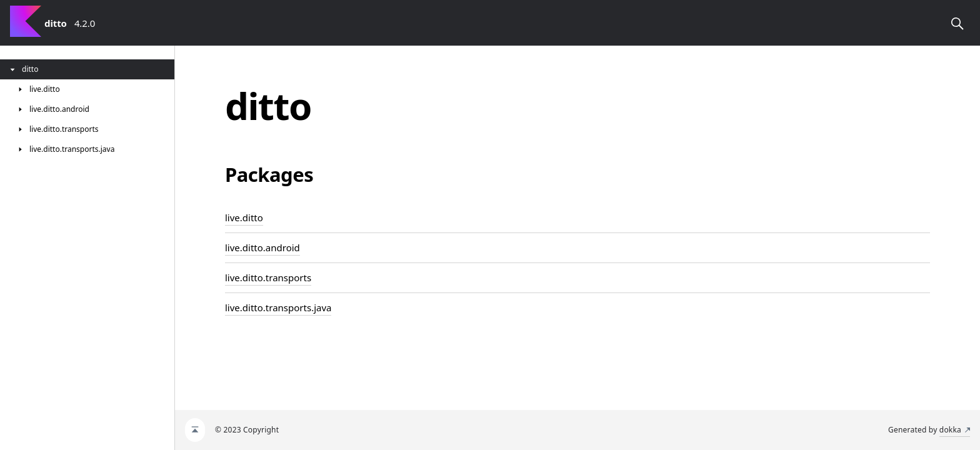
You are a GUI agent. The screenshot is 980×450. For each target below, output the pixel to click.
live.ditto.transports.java (278, 307)
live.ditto (244, 217)
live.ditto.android (262, 247)
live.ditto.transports (268, 277)
